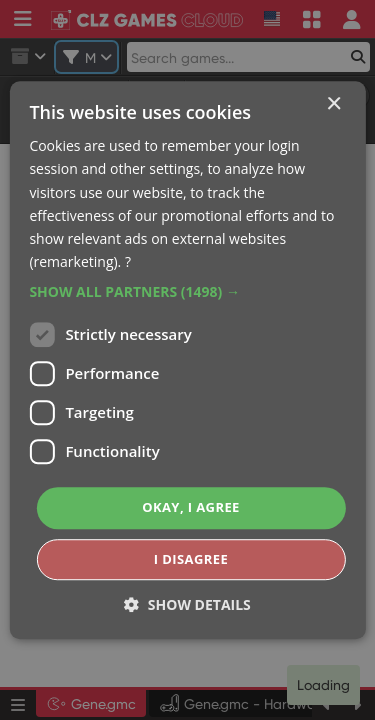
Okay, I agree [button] (191, 507)
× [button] (333, 104)
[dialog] (187, 360)
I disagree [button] (191, 559)
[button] (187, 292)
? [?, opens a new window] (128, 261)
